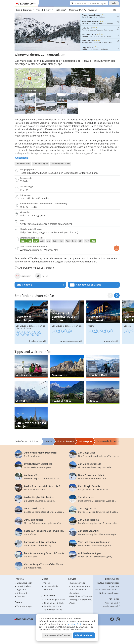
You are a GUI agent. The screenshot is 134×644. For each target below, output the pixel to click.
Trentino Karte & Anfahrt (81, 586)
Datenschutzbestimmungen (108, 590)
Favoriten (91, 10)
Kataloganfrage (78, 583)
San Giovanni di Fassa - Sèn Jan (31, 326)
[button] (117, 295)
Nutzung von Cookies (109, 593)
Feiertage (75, 593)
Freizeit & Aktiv (43, 10)
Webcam (48, 590)
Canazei (128, 326)
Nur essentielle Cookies (57, 635)
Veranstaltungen (24, 606)
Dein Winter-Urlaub (53, 610)
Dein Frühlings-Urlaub (54, 599)
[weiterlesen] (22, 158)
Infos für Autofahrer (80, 590)
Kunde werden (111, 606)
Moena (91, 326)
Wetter (74, 603)
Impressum (114, 586)
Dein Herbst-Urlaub (53, 606)
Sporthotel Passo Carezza (67, 322)
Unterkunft (75, 10)
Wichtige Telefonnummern (81, 600)
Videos (47, 583)
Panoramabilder (51, 586)
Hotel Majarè (31, 322)
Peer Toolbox (112, 603)
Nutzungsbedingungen (108, 583)
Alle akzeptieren (84, 635)
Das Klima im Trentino (81, 596)
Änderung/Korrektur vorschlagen (34, 268)
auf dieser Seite (75, 624)
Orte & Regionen (24, 10)
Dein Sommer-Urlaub (54, 603)
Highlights (60, 10)
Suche (114, 3)
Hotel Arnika (103, 322)
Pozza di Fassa (24, 328)
